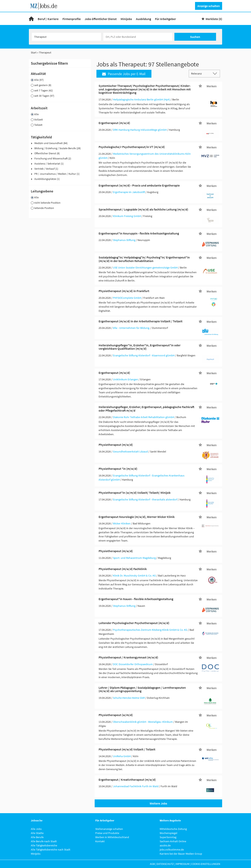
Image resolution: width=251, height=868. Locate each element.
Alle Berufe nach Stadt (44, 841)
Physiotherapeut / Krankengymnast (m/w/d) (128, 657)
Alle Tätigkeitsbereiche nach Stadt (51, 850)
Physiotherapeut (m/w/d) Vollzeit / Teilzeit (127, 749)
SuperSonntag (168, 837)
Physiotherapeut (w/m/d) (116, 715)
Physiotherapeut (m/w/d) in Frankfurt (124, 291)
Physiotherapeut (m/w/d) (116, 445)
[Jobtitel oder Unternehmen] (66, 37)
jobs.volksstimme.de (172, 850)
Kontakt (100, 841)
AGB (152, 864)
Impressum (182, 864)
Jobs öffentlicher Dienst (101, 19)
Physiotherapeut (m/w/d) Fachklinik (123, 569)
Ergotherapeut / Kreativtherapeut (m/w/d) (127, 780)
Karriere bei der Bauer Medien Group (181, 854)
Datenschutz (165, 864)
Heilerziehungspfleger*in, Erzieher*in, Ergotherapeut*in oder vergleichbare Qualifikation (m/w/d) (140, 347)
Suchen (195, 37)
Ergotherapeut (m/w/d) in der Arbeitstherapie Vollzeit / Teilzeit (141, 321)
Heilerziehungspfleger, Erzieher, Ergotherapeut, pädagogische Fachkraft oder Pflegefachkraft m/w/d (146, 409)
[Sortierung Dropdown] (216, 73)
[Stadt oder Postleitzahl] (138, 37)
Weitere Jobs (158, 803)
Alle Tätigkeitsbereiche (44, 845)
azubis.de (165, 845)
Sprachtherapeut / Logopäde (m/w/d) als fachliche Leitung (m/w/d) (143, 209)
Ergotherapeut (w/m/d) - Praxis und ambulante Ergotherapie (139, 185)
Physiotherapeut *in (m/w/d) (118, 469)
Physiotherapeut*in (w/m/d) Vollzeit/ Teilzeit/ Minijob (135, 493)
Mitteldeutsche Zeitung (173, 829)
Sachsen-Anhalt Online (173, 841)
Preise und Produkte (107, 833)
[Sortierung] (201, 73)
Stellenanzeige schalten (109, 829)
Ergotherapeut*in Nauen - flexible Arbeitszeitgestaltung (136, 599)
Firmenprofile (72, 19)
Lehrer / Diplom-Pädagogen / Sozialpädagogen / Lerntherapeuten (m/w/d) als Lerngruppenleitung (142, 689)
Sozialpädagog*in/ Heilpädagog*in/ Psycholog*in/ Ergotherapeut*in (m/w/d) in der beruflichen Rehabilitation (144, 259)
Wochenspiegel (169, 833)
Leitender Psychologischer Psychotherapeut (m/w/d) (134, 623)
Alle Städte (37, 833)
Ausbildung (143, 19)
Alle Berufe (37, 837)
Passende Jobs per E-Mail (124, 74)
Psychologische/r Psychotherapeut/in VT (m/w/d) (132, 147)
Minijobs (126, 19)
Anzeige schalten (209, 6)
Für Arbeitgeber (165, 19)
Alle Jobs (36, 829)
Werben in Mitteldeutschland (112, 837)
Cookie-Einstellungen (206, 864)
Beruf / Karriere (48, 19)
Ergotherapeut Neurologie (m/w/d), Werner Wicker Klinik (137, 517)
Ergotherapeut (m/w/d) (114, 123)
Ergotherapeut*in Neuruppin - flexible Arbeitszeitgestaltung (139, 233)
